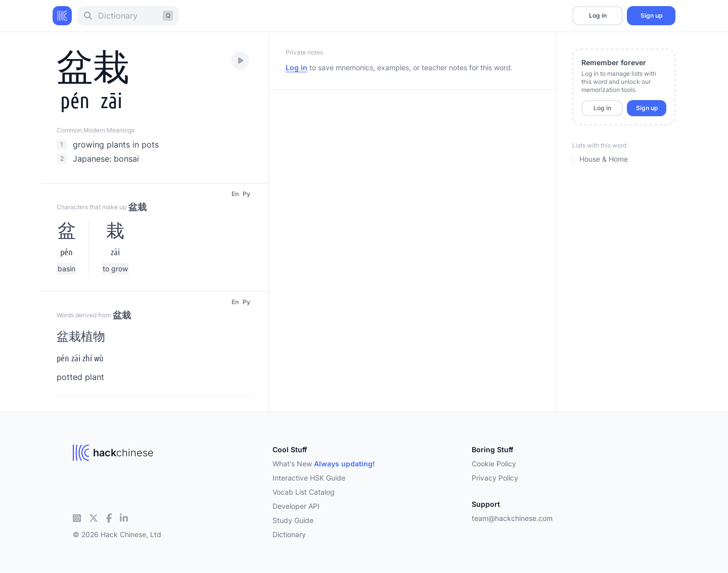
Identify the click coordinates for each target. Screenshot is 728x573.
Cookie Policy (494, 464)
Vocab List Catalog (304, 492)
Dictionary (289, 534)
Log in (598, 15)
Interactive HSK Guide (309, 478)
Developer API (296, 506)
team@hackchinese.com (512, 518)
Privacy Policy (495, 478)
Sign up (651, 15)
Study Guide (293, 520)
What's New (324, 464)
